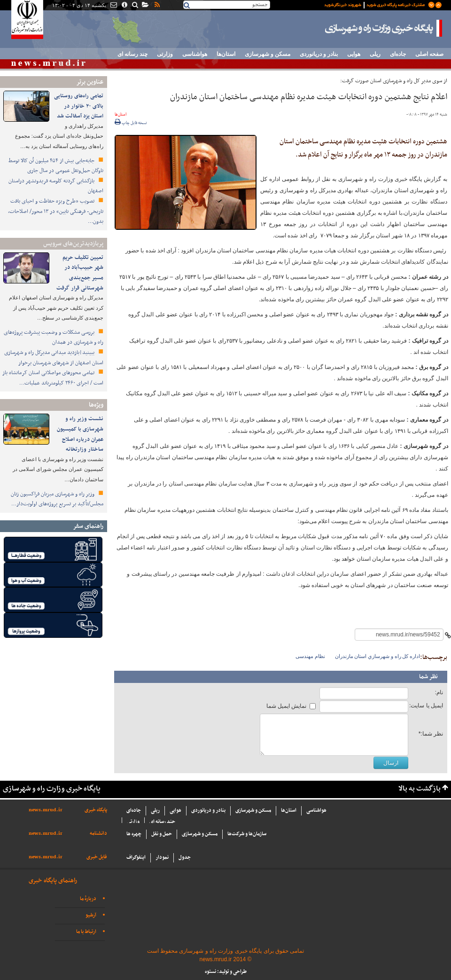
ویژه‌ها (96, 405)
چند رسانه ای (132, 54)
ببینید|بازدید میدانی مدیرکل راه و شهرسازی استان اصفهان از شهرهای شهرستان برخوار (54, 358)
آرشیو (91, 915)
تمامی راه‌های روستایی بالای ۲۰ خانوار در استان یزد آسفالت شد (79, 106)
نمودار (162, 858)
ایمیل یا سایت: (426, 706)
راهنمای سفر (88, 526)
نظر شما (428, 677)
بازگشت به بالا (420, 789)
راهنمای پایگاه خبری (53, 881)
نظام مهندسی (310, 656)
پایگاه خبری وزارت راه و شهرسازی (384, 28)
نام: (439, 692)
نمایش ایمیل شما (287, 706)
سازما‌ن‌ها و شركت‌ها (247, 834)
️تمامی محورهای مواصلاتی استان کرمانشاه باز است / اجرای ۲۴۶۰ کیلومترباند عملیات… (53, 378)
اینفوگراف (136, 858)
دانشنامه (98, 834)
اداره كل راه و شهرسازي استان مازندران (378, 656)
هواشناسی (195, 54)
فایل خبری (97, 857)
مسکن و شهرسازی (268, 54)
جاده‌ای (398, 54)
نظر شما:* (431, 734)
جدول (185, 858)
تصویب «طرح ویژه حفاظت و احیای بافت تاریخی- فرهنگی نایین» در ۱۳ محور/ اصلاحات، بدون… (56, 211)
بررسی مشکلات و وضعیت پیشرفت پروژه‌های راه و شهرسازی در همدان (54, 337)
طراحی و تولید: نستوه (226, 972)
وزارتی (165, 54)
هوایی (354, 54)
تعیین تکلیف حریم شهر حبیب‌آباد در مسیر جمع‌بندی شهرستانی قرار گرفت (80, 273)
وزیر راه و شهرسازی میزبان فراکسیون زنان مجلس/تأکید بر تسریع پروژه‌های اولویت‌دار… (57, 499)
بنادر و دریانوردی (319, 54)
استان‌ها (226, 54)
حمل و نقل (162, 834)
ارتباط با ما (86, 932)
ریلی (375, 54)
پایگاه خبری (96, 810)
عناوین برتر (90, 82)
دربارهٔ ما (88, 899)
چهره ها (134, 834)
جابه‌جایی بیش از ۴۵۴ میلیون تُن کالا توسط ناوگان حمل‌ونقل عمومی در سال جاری (56, 166)
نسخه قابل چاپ (131, 123)
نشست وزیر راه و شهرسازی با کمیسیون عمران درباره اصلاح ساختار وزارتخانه (80, 434)
